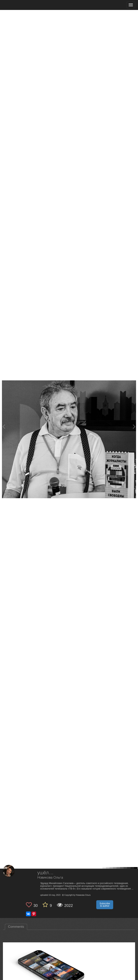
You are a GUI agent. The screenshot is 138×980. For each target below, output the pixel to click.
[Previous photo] (4, 427)
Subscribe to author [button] (105, 905)
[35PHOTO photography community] (18, 5)
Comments (16, 927)
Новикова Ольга (50, 878)
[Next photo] (134, 427)
